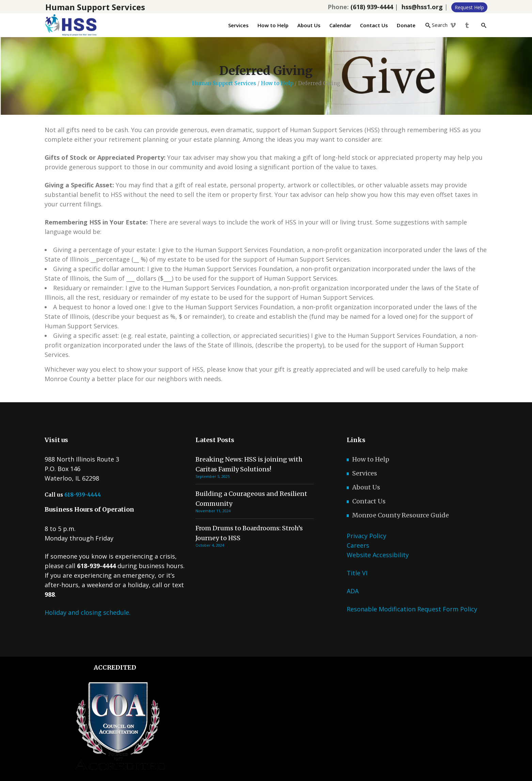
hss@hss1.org (422, 7)
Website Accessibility (378, 555)
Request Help (469, 7)
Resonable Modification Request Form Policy (412, 609)
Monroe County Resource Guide (401, 515)
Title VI (357, 573)
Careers (358, 545)
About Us (366, 487)
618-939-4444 (83, 495)
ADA (353, 591)
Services (365, 473)
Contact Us (369, 501)
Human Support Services (224, 83)
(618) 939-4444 (372, 7)
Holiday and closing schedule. (88, 612)
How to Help (277, 83)
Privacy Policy (366, 536)
